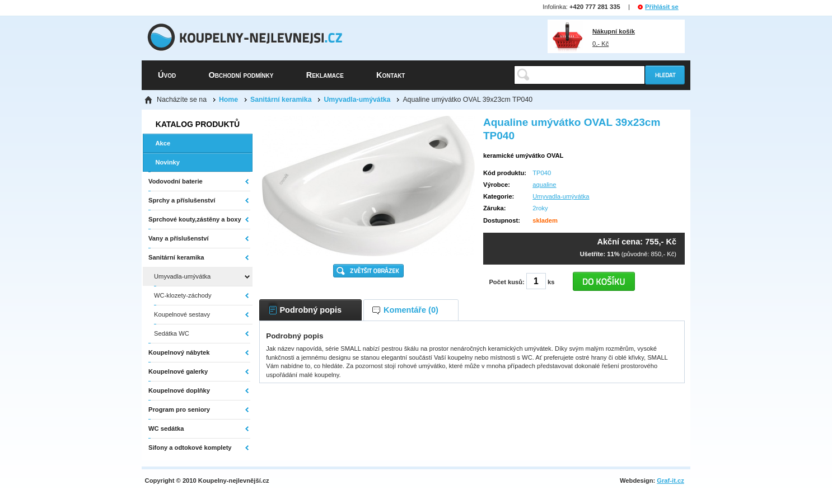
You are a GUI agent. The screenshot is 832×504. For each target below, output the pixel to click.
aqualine (544, 185)
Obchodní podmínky (241, 75)
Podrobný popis (310, 310)
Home (228, 100)
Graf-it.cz (670, 481)
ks (551, 282)
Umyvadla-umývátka (357, 100)
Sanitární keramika (281, 100)
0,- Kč (614, 37)
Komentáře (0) (411, 310)
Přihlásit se (662, 7)
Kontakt (391, 75)
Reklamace (325, 75)
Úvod (167, 75)
